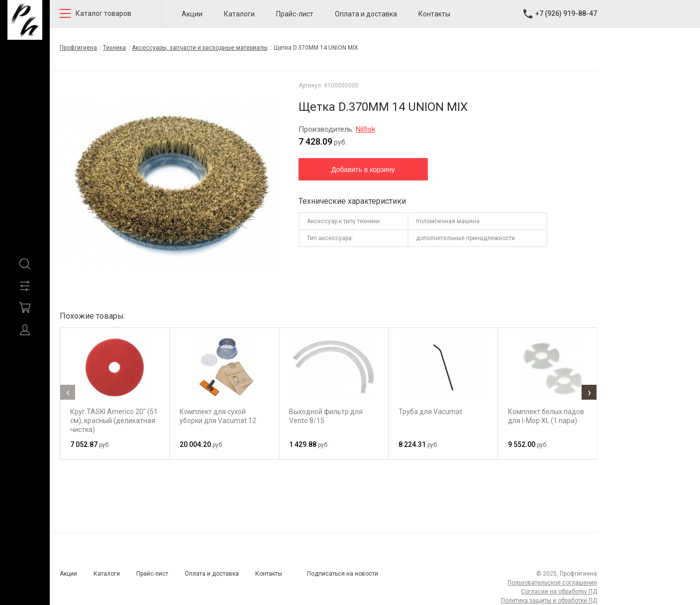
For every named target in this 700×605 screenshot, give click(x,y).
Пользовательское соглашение (552, 583)
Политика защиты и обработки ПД (549, 601)
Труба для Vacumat (430, 412)
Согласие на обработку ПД (559, 592)
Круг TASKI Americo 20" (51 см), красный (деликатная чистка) (114, 421)
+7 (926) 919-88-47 (566, 13)
